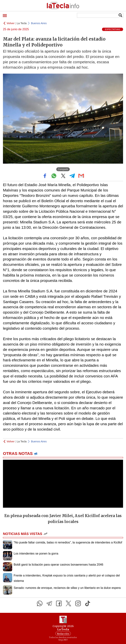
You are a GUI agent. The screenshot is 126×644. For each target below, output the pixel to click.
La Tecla (22, 23)
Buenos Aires (39, 23)
